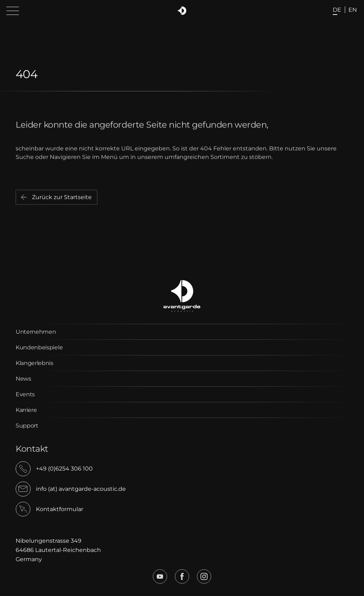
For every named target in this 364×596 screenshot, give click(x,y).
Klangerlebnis (34, 363)
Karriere (26, 410)
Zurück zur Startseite (62, 198)
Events (25, 394)
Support (27, 426)
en (353, 10)
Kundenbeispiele (39, 347)
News (23, 379)
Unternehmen (36, 332)
